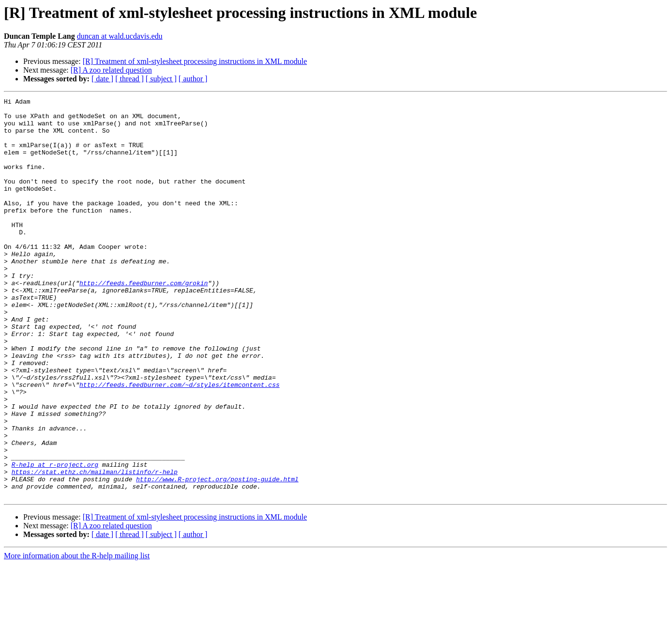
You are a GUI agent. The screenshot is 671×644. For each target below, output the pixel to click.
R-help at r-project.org (55, 538)
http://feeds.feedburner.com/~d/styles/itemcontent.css (179, 443)
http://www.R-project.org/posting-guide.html (217, 556)
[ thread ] (130, 79)
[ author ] (193, 79)
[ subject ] (161, 79)
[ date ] (102, 79)
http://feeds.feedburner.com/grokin (144, 321)
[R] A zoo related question (111, 70)
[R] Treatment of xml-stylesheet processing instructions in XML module (195, 61)
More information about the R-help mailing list (77, 636)
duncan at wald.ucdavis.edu (120, 36)
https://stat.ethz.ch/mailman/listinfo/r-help (95, 547)
